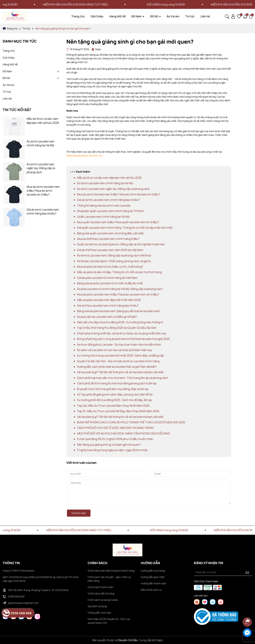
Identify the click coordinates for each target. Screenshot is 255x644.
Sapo (159, 640)
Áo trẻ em (173, 16)
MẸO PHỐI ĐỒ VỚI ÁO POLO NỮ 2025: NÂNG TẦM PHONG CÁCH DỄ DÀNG (124, 433)
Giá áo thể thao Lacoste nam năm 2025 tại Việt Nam (110, 250)
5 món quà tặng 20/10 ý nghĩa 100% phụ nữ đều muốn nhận (115, 439)
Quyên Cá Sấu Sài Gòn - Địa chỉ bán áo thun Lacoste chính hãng (118, 361)
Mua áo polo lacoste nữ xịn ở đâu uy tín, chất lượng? (110, 267)
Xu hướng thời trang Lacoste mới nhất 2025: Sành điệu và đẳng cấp (120, 355)
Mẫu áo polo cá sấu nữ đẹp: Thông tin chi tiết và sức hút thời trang (119, 272)
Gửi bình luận (79, 513)
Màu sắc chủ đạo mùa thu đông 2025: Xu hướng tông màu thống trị (120, 322)
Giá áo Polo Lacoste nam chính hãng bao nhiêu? (108, 306)
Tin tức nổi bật (17, 110)
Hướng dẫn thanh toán (154, 583)
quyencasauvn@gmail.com (23, 603)
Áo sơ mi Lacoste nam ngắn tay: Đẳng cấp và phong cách (41, 168)
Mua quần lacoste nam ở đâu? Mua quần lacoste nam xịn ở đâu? (118, 222)
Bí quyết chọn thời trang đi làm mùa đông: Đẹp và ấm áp (113, 389)
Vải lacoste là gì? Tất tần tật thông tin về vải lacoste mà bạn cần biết (120, 372)
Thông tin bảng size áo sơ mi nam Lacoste (104, 205)
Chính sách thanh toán (100, 587)
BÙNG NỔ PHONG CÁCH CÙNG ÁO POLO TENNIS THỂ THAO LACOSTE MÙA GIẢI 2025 (131, 422)
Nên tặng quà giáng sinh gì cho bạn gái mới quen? (109, 445)
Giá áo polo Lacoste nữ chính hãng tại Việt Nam (107, 278)
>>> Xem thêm (80, 172)
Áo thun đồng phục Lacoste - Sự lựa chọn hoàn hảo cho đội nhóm (119, 344)
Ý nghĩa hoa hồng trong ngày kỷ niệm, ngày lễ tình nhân (112, 450)
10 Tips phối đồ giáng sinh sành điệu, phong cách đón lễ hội (115, 394)
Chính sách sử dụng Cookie (103, 600)
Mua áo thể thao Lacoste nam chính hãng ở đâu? (108, 239)
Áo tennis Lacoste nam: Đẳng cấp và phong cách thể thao (114, 255)
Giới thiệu (97, 16)
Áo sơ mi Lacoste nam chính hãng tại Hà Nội (40, 143)
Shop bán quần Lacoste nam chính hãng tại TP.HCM (110, 211)
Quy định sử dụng (97, 606)
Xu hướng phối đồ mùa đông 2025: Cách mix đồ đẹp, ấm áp (114, 400)
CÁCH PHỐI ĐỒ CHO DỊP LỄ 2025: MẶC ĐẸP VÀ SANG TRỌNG (115, 428)
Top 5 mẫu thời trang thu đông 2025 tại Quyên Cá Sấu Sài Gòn (117, 328)
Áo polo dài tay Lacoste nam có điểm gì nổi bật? (107, 317)
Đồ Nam (137, 16)
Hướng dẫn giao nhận (153, 577)
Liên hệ (205, 16)
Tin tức (190, 16)
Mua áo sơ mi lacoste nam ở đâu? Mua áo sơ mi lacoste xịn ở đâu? (43, 191)
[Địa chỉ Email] (223, 572)
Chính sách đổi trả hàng (101, 593)
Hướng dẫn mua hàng (153, 571)
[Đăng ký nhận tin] (247, 572)
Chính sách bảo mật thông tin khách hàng (111, 571)
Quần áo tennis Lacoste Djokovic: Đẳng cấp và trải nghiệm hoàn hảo (121, 244)
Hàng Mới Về (117, 16)
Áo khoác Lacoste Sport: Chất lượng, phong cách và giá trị (114, 261)
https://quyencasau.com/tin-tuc (84, 155)
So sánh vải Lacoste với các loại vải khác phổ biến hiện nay (114, 350)
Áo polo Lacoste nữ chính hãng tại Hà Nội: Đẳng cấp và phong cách (120, 289)
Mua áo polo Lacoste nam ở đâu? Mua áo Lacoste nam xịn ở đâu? (118, 294)
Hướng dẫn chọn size (99, 613)
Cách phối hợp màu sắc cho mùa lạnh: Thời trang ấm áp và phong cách (123, 378)
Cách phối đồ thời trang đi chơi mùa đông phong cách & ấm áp (117, 383)
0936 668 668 (16, 596)
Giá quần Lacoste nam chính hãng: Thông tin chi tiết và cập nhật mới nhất (125, 228)
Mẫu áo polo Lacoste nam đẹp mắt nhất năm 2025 (109, 300)
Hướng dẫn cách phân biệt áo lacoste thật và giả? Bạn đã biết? (117, 367)
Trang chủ (78, 16)
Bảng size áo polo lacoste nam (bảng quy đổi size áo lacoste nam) (119, 311)
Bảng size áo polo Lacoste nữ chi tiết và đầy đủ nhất (110, 283)
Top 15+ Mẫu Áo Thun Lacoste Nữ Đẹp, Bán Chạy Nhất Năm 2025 (118, 411)
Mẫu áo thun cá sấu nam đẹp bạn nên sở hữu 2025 (43, 121)
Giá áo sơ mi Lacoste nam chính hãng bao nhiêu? (43, 211)
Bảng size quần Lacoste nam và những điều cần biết (110, 233)
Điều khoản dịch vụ (151, 590)
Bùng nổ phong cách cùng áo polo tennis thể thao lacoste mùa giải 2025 (123, 339)
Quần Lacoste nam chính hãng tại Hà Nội (103, 217)
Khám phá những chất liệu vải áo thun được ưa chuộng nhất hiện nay (122, 333)
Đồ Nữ (154, 16)
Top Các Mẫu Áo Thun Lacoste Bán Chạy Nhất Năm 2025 (113, 406)
